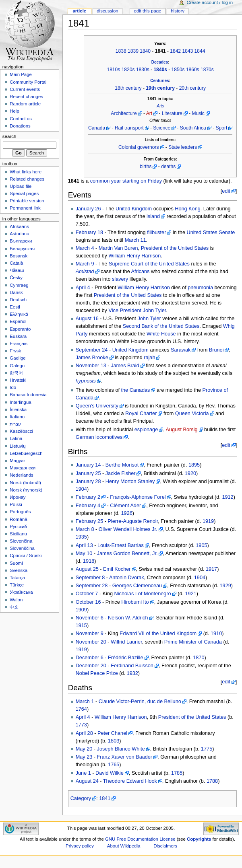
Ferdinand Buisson (132, 666)
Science (162, 128)
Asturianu (19, 234)
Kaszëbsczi (21, 431)
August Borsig (182, 430)
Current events (25, 89)
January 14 (88, 465)
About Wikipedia (124, 846)
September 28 (92, 586)
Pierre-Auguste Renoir (133, 521)
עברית (15, 424)
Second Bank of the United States (161, 326)
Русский (18, 527)
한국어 (16, 373)
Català (16, 263)
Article (79, 11)
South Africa (193, 128)
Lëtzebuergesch (26, 453)
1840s (160, 70)
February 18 (89, 232)
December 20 (91, 666)
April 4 (83, 288)
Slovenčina (21, 541)
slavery (120, 279)
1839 (133, 51)
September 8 (90, 578)
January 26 (88, 209)
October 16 (88, 602)
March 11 (135, 240)
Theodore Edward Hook (130, 781)
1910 (216, 634)
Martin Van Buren (118, 248)
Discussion (107, 11)
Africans (141, 272)
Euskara (18, 336)
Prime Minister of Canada (193, 642)
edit (226, 191)
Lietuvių (18, 446)
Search (9, 136)
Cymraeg (19, 285)
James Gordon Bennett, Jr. (127, 553)
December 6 (90, 658)
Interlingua (21, 402)
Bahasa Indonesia (28, 395)
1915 (81, 625)
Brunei (216, 350)
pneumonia (200, 288)
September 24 (92, 350)
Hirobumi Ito (135, 602)
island (153, 216)
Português (20, 512)
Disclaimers (165, 846)
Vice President (125, 311)
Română (18, 519)
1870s (207, 70)
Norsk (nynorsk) (26, 490)
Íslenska (18, 409)
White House (161, 334)
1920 (190, 473)
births (146, 167)
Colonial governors (139, 147)
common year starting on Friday (126, 181)
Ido (13, 387)
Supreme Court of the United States (149, 264)
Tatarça (17, 578)
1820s (128, 70)
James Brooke (92, 358)
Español (18, 321)
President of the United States (175, 248)
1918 (89, 561)
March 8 (85, 529)
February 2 (88, 497)
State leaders (183, 147)
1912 (228, 497)
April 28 (84, 733)
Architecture (124, 113)
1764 (81, 709)
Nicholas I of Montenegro (143, 594)
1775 (207, 749)
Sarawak (181, 350)
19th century (160, 88)
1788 (212, 781)
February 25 (89, 521)
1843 (187, 51)
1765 (114, 765)
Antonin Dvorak (127, 578)
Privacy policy (80, 846)
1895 (194, 465)
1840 (145, 51)
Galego (17, 366)
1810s (113, 70)
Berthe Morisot (122, 465)
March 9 (85, 264)
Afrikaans (19, 226)
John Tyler (155, 311)
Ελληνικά (19, 314)
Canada (97, 128)
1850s (178, 70)
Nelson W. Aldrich (128, 618)
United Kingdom (134, 209)
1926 (127, 513)
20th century (192, 88)
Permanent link (25, 208)
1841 (105, 798)
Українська (21, 592)
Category (81, 798)
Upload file (21, 186)
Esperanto (20, 329)
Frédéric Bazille (125, 658)
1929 (225, 586)
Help (14, 111)
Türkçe (17, 585)
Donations (20, 126)
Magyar (17, 461)
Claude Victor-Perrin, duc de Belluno (140, 701)
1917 (211, 569)
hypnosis (86, 381)
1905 (201, 545)
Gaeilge (18, 358)
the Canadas (136, 390)
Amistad (85, 272)
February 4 (88, 506)
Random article (25, 104)
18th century (128, 88)
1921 (191, 594)
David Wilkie (110, 773)
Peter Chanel (112, 733)
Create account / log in (210, 2)
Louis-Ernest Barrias (121, 545)
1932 (132, 673)
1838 (121, 51)
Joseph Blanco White (121, 749)
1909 (81, 610)
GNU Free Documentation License (140, 839)
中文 (14, 607)
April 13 (84, 545)
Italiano (17, 417)
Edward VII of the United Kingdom (158, 634)
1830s (143, 70)
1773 (81, 725)
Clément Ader (125, 506)
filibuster (156, 232)
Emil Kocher (117, 569)
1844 (200, 51)
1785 (177, 773)
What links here (26, 172)
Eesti (15, 307)
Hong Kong (188, 209)
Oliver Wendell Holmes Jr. (128, 529)
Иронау (18, 497)
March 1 (85, 701)
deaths (168, 167)
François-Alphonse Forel (138, 497)
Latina (16, 438)
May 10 (84, 553)
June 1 (83, 773)
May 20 (84, 749)
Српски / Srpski (26, 555)
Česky (16, 278)
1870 (199, 658)
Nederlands (22, 475)
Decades (160, 62)
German (85, 437)
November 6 (90, 618)
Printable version (27, 201)
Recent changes (26, 97)
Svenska (19, 570)
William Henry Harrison (135, 256)
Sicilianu (18, 534)
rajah (149, 358)
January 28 (88, 481)
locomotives (109, 437)
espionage (146, 430)
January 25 (88, 473)
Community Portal (28, 82)
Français (19, 343)
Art (149, 113)
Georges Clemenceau (137, 586)
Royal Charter (141, 413)
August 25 (87, 569)
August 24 (87, 781)
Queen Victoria (192, 413)
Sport (222, 128)
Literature (172, 113)
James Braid (125, 366)
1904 (81, 489)
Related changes (27, 179)
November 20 (91, 642)
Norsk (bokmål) (25, 483)
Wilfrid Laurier (126, 642)
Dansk (16, 292)
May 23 (84, 757)
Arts (160, 106)
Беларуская (22, 249)
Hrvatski (18, 380)
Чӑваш (17, 270)
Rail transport (129, 128)
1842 (175, 51)
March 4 (85, 248)
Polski (16, 504)
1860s (193, 70)
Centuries (159, 81)
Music (198, 113)
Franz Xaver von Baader (125, 757)
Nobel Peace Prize (97, 673)
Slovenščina (22, 548)
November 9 (90, 634)
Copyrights (199, 839)
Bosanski (19, 256)
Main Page (21, 74)
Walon (16, 600)
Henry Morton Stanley (130, 481)
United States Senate (211, 232)
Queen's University (97, 406)
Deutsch (18, 300)
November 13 (91, 366)
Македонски (23, 468)
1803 (114, 741)
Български (21, 241)
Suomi (16, 563)
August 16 (87, 319)
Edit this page (147, 11)
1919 (208, 521)
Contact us (21, 119)
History (178, 11)
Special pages (24, 193)
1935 (81, 537)
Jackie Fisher (121, 473)
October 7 (87, 594)
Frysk (15, 351)
